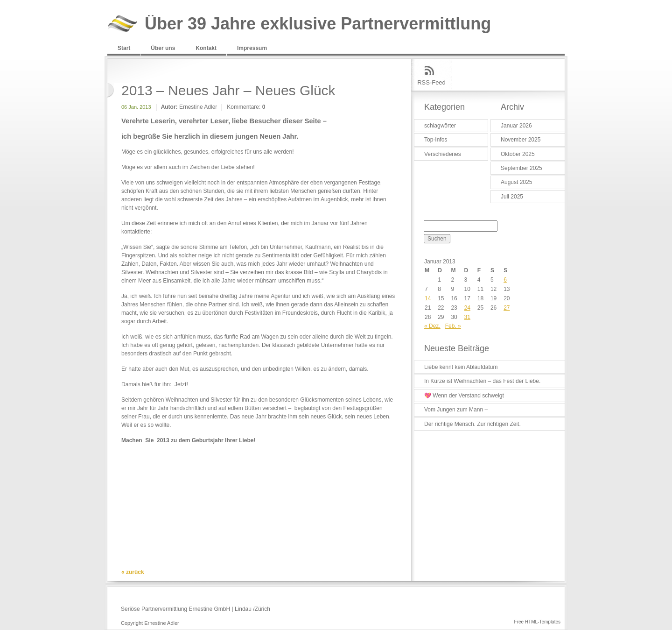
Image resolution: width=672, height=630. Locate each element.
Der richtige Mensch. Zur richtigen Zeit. (472, 424)
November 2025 (521, 140)
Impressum (252, 48)
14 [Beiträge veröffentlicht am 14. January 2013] (428, 298)
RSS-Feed (431, 82)
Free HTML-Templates (537, 622)
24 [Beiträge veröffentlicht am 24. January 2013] (467, 308)
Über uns (163, 48)
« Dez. (432, 326)
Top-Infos (436, 140)
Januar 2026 (516, 126)
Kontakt (206, 48)
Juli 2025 (512, 197)
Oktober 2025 (518, 154)
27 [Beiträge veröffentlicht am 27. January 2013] (507, 308)
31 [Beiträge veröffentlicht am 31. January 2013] (467, 317)
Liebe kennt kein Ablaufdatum (461, 367)
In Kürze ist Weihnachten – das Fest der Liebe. (482, 381)
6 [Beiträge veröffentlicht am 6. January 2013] (505, 280)
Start (124, 48)
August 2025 (516, 182)
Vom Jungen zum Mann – (456, 410)
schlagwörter (440, 126)
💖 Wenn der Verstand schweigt (464, 396)
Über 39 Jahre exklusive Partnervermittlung (318, 24)
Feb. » (453, 326)
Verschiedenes (443, 154)
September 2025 (521, 168)
